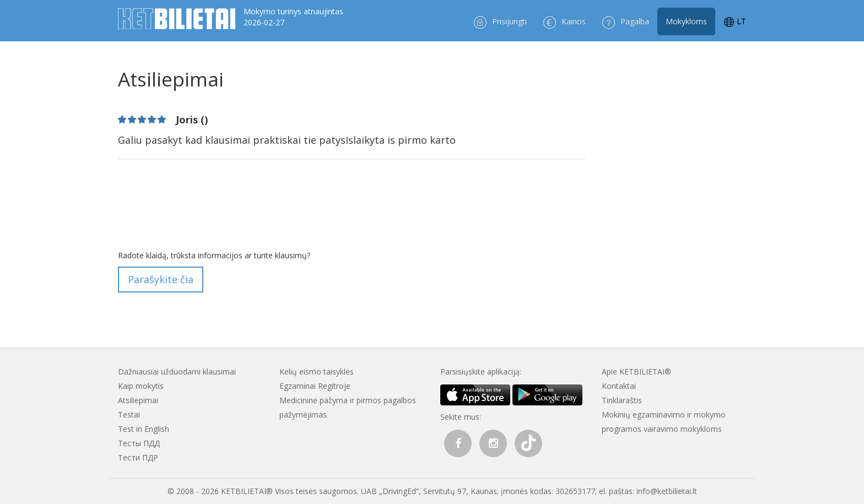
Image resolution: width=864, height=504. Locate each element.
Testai (129, 414)
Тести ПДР (138, 457)
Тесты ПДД (139, 443)
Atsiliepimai (138, 400)
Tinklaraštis (622, 400)
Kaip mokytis (141, 386)
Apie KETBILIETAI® (636, 372)
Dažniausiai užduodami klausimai (177, 372)
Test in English (144, 429)
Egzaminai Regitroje (315, 386)
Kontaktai (619, 386)
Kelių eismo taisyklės (317, 372)
